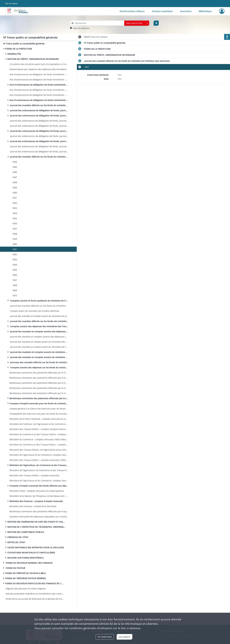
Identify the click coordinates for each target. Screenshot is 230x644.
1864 (14, 265)
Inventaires (186, 11)
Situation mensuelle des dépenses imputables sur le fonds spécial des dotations (39, 517)
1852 (14, 203)
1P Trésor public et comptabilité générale (24, 44)
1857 (14, 229)
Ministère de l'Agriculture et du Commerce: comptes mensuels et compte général (39, 481)
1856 (14, 224)
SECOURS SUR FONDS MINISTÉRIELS (26, 558)
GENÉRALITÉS (14, 54)
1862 (14, 254)
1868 (14, 285)
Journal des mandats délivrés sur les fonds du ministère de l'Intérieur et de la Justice (39, 105)
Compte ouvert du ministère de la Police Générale (34, 311)
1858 (14, 234)
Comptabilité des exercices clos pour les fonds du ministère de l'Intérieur (39, 414)
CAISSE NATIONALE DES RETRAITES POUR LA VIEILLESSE (36, 547)
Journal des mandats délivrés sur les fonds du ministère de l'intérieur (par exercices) (39, 157)
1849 (14, 188)
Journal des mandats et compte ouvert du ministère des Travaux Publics (39, 342)
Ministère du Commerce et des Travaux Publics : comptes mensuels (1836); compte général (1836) (39, 445)
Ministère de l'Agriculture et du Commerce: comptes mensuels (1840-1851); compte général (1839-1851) (39, 455)
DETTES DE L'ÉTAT (16, 542)
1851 (14, 198)
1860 (14, 244)
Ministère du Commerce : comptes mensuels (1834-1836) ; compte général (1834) (39, 439)
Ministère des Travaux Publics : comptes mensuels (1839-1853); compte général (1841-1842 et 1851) (39, 460)
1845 (14, 167)
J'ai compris (124, 637)
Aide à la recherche (81, 28)
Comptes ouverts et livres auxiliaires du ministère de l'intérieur (39, 301)
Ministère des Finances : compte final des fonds (33, 506)
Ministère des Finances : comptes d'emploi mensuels (36, 501)
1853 (14, 208)
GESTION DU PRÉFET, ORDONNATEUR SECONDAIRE (33, 59)
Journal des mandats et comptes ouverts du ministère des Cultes (39, 352)
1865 (14, 270)
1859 (14, 239)
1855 (14, 218)
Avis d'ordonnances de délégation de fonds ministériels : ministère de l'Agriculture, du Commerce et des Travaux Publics (39, 85)
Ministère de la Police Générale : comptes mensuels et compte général (39, 419)
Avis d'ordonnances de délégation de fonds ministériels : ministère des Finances (39, 100)
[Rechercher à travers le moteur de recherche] (99, 23)
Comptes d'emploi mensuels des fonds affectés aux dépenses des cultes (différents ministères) (39, 486)
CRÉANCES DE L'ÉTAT (18, 537)
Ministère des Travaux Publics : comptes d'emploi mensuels (39, 429)
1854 (14, 213)
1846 (14, 172)
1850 (14, 193)
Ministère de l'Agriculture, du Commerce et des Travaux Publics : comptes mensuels (39, 465)
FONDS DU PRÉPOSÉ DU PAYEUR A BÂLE (25, 573)
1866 (14, 275)
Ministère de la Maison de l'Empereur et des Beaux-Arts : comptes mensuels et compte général (39, 496)
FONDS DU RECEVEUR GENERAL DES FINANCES (29, 563)
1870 (14, 295)
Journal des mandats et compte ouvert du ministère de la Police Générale (39, 316)
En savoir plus (105, 637)
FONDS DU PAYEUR (15, 568)
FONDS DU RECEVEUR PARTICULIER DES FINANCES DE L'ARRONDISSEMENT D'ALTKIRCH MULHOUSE (34, 583)
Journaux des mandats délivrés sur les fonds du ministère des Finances (39, 362)
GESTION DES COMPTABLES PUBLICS (26, 532)
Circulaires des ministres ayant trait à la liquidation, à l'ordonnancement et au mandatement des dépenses (39, 64)
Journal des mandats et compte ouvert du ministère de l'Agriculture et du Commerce (39, 347)
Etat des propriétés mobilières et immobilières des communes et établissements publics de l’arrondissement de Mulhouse (34, 594)
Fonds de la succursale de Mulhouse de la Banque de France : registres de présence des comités (34, 599)
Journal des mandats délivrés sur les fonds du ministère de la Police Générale (39, 306)
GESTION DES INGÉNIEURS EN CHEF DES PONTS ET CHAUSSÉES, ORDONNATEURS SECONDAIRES (37, 522)
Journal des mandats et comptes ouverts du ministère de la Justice (39, 357)
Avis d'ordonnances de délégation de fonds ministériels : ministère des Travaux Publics (39, 74)
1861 (14, 249)
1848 (14, 182)
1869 (14, 290)
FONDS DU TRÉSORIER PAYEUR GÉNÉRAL (26, 578)
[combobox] (137, 23)
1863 (14, 259)
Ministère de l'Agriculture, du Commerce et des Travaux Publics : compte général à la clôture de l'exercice (39, 470)
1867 (14, 280)
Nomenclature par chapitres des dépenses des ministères (38, 69)
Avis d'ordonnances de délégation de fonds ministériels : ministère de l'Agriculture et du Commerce (39, 80)
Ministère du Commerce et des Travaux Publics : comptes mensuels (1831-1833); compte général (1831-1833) (39, 434)
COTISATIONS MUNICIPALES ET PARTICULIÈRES (31, 553)
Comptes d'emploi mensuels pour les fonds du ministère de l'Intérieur (39, 403)
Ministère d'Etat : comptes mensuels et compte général (37, 491)
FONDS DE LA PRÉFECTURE (19, 49)
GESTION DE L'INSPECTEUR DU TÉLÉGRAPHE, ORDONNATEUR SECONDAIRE (37, 527)
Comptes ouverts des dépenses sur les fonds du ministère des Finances (39, 367)
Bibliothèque (205, 11)
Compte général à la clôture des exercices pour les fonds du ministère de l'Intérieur (39, 409)
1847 (14, 177)
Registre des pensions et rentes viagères (25, 589)
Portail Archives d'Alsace (132, 11)
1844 (14, 162)
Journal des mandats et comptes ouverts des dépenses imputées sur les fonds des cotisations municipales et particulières (39, 337)
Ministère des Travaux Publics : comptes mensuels (34, 475)
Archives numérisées (162, 11)
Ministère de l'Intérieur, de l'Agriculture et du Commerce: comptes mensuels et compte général (39, 424)
